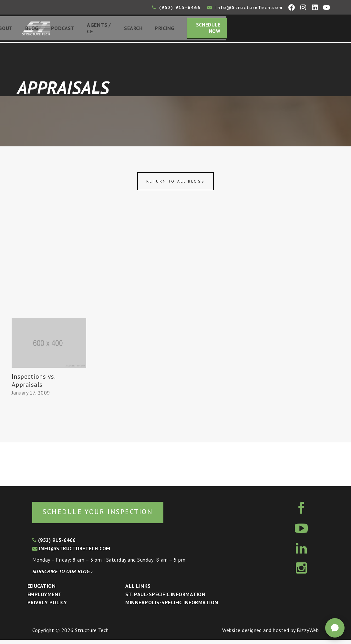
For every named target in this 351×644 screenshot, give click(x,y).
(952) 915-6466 (176, 7)
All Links (138, 590)
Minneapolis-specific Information (172, 607)
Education (41, 590)
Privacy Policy (47, 607)
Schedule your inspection (108, 516)
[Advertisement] (175, 272)
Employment (45, 598)
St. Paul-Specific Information (165, 598)
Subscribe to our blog (62, 575)
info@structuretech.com (71, 553)
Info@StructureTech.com (245, 7)
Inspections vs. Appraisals (33, 383)
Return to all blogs (175, 184)
